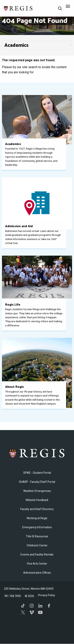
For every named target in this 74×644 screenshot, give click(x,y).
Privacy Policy (47, 595)
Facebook (49, 606)
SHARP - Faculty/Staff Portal (37, 482)
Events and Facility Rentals (37, 555)
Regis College (37, 453)
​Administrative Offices (37, 573)
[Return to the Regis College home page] (18, 8)
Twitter (23, 612)
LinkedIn (40, 606)
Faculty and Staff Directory (37, 509)
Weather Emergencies (37, 491)
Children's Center (37, 545)
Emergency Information (37, 527)
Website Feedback (37, 500)
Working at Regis (37, 518)
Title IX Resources (37, 536)
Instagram (32, 606)
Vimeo (32, 612)
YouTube (40, 612)
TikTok (23, 606)
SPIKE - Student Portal (37, 473)
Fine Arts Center (37, 564)
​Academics (16, 45)
